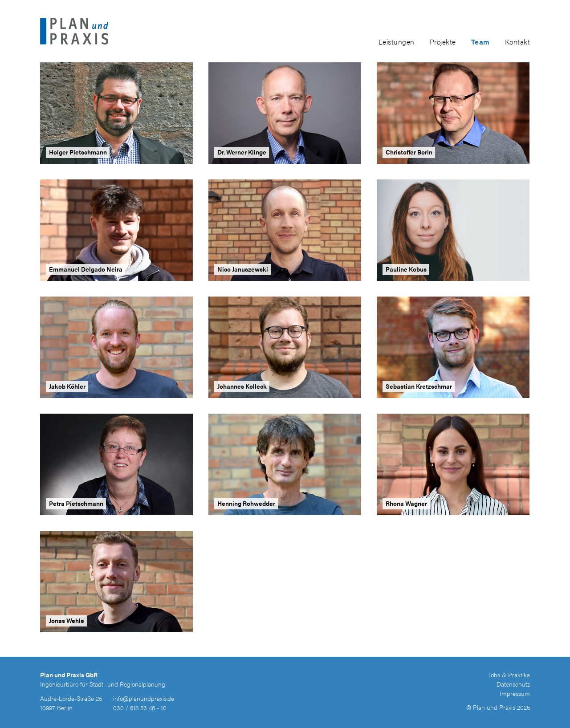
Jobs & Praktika (509, 675)
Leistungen (397, 42)
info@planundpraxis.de (144, 698)
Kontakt (518, 42)
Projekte (443, 42)
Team (480, 42)
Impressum (515, 693)
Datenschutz (513, 684)
